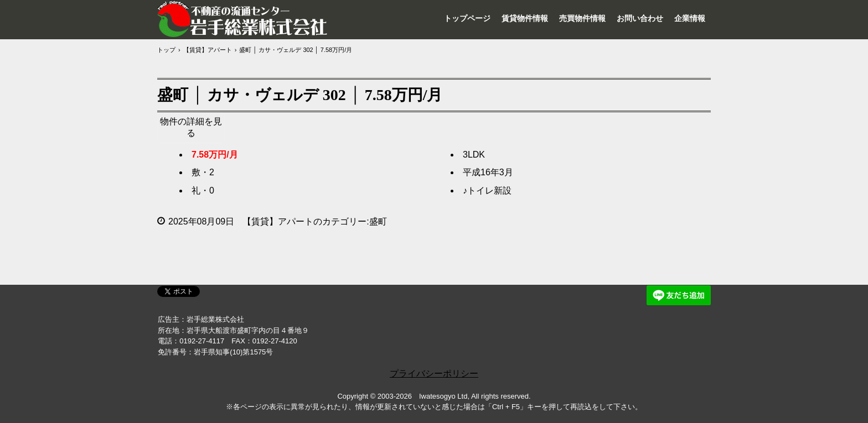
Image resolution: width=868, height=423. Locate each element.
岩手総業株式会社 (243, 19)
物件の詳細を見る (191, 127)
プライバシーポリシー (434, 374)
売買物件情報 (582, 18)
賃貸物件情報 (525, 18)
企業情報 (690, 18)
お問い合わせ (640, 18)
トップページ (467, 18)
